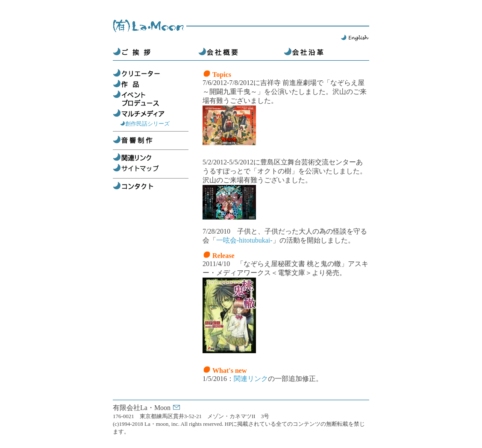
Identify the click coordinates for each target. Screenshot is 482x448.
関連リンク (251, 379)
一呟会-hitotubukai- (244, 240)
